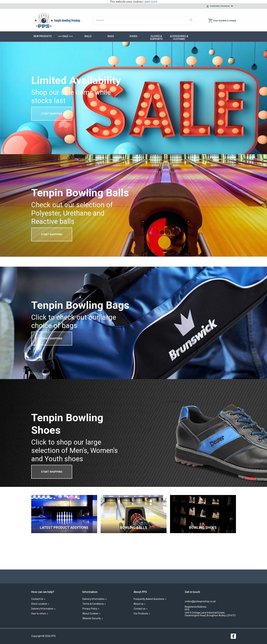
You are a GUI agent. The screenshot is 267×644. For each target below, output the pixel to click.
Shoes (133, 36)
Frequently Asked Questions (149, 599)
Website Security (92, 619)
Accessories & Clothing (179, 38)
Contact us (139, 609)
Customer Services (220, 6)
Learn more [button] (150, 2)
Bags (111, 36)
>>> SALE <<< (65, 36)
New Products (43, 36)
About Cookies (90, 614)
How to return (39, 614)
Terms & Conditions (93, 604)
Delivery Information (42, 609)
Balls (88, 36)
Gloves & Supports (156, 38)
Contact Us (37, 599)
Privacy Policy (90, 609)
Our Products (141, 614)
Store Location (39, 604)
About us (139, 604)
